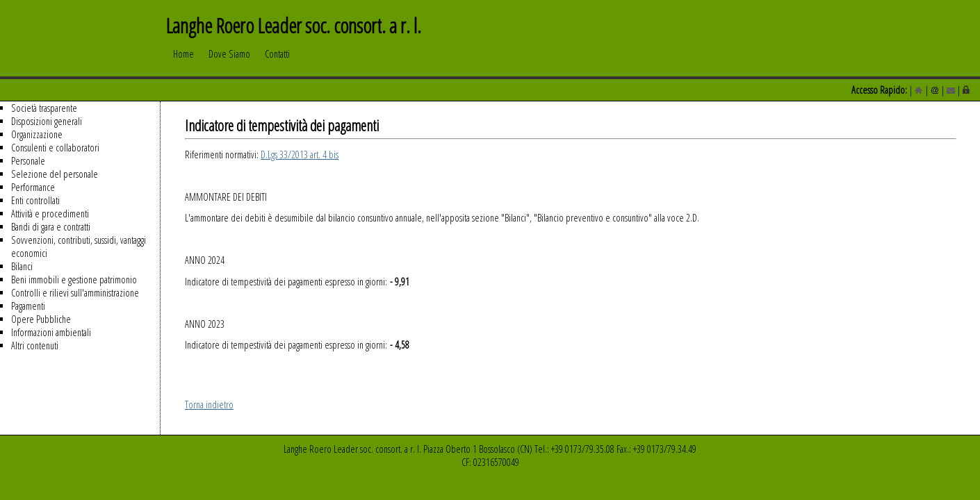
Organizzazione (37, 134)
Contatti (277, 60)
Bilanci (22, 266)
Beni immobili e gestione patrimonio (74, 280)
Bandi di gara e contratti (51, 227)
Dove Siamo (229, 60)
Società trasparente (44, 108)
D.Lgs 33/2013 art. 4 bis (300, 155)
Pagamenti (28, 306)
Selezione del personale (55, 174)
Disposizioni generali (47, 121)
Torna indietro (209, 405)
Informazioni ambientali (51, 332)
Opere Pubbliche (41, 319)
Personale (28, 161)
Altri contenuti (35, 345)
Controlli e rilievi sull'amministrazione (75, 293)
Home (183, 60)
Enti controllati (35, 200)
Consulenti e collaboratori (55, 148)
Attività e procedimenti (50, 214)
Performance (33, 187)
